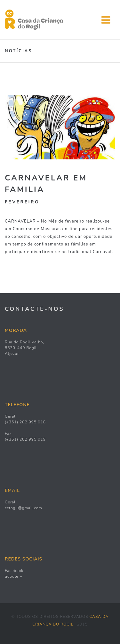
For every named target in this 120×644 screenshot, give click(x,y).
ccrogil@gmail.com (24, 508)
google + (14, 576)
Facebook (14, 571)
